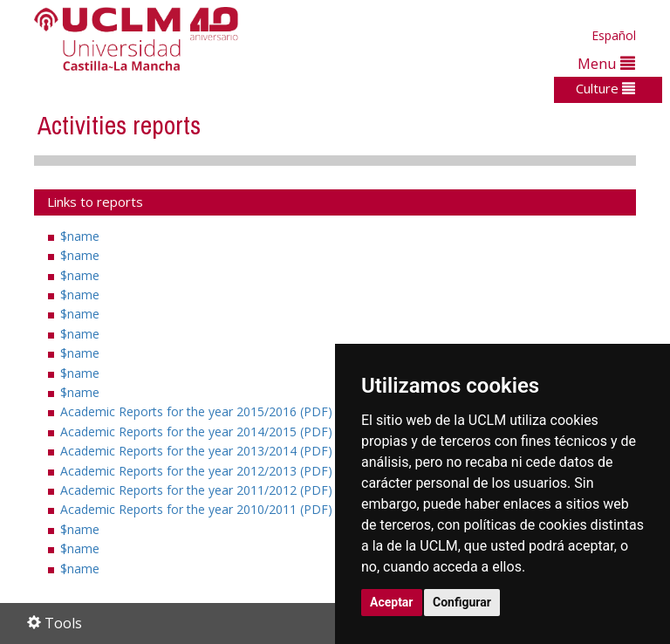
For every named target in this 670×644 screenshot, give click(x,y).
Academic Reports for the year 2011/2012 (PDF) (204, 490)
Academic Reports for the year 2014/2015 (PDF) (204, 432)
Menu (606, 63)
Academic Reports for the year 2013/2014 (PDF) (204, 451)
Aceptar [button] (392, 602)
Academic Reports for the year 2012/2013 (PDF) (204, 471)
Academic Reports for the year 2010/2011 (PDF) (204, 509)
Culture (605, 88)
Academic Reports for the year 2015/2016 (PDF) (204, 411)
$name (80, 236)
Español (614, 35)
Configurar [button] (462, 602)
